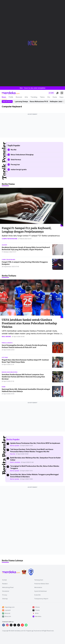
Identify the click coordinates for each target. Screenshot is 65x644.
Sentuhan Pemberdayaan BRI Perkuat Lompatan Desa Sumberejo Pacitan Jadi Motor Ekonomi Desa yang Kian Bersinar (23, 377)
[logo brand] (24, 572)
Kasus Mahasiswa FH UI (40, 101)
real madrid (6, 337)
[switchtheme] (57, 93)
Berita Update (15, 446)
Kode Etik (37, 595)
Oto (49, 97)
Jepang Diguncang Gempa (19, 101)
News (4, 97)
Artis (26, 97)
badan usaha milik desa (10, 372)
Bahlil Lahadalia (15, 462)
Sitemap (5, 599)
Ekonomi (19, 97)
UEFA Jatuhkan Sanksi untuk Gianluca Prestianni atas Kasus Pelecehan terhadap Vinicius (29, 323)
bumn (4, 387)
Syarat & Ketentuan (41, 591)
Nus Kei (13, 454)
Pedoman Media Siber (42, 584)
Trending (34, 97)
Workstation (38, 587)
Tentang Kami (39, 580)
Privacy (5, 595)
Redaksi (5, 584)
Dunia (55, 97)
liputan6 (5, 357)
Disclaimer (6, 591)
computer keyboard (10, 239)
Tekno (42, 97)
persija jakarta (7, 343)
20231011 (4, 245)
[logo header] (11, 93)
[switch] (51, 93)
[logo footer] (11, 572)
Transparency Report (41, 599)
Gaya (61, 97)
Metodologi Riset (8, 587)
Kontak (4, 580)
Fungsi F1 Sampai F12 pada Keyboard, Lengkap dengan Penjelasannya (27, 230)
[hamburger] (62, 93)
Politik (11, 97)
